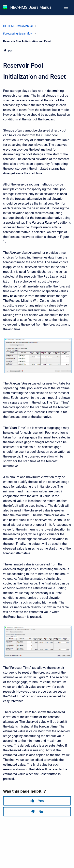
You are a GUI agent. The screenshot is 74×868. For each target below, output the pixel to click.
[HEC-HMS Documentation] (5, 7)
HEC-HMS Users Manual (31, 7)
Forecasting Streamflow (18, 34)
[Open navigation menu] (66, 7)
